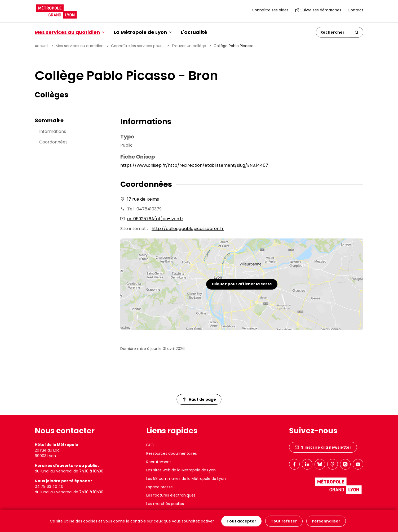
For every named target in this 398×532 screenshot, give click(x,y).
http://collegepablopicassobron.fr (188, 229)
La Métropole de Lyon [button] (143, 32)
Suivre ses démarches (318, 10)
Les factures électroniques (171, 495)
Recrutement (159, 462)
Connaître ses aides (270, 10)
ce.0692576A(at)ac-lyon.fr (155, 219)
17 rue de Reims (143, 199)
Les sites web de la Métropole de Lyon (181, 470)
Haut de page (199, 399)
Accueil (41, 46)
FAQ (150, 445)
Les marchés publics (165, 504)
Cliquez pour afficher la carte (242, 284)
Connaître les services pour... (138, 46)
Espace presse (160, 487)
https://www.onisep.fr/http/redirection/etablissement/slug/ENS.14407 (194, 165)
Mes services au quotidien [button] (70, 32)
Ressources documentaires (172, 453)
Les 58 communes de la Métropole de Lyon (186, 479)
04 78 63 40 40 (49, 486)
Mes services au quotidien (80, 46)
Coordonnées (53, 142)
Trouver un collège (189, 46)
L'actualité (194, 32)
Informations (53, 131)
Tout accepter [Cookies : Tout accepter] (241, 521)
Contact (355, 10)
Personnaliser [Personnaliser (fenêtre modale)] (326, 521)
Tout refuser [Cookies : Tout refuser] (284, 521)
